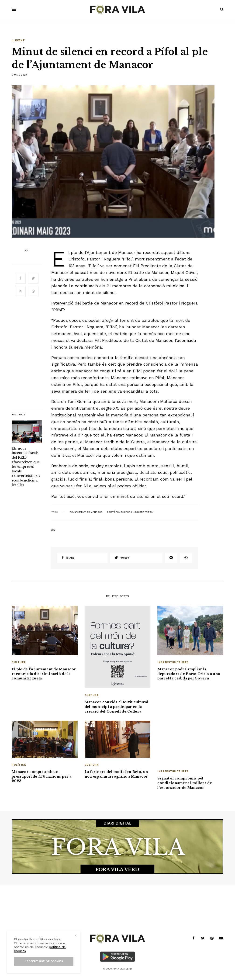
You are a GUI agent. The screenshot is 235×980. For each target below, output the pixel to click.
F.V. (27, 250)
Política (19, 765)
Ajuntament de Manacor (86, 512)
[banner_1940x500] (117, 846)
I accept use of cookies (44, 961)
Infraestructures (173, 662)
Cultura (19, 662)
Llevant (18, 40)
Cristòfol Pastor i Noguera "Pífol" (130, 512)
